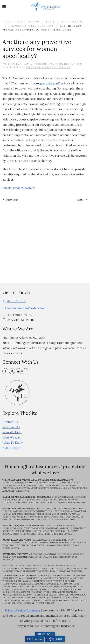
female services (13, 188)
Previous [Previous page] (11, 200)
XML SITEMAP (12, 448)
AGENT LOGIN (45, 634)
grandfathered (49, 83)
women (30, 188)
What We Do (11, 427)
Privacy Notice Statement (23, 610)
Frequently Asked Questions (48, 67)
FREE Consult (35, 639)
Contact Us (10, 422)
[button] (4, 7)
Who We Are (11, 437)
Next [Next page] (82, 200)
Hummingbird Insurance (39, 64)
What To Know (13, 443)
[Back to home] (45, 7)
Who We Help (12, 432)
